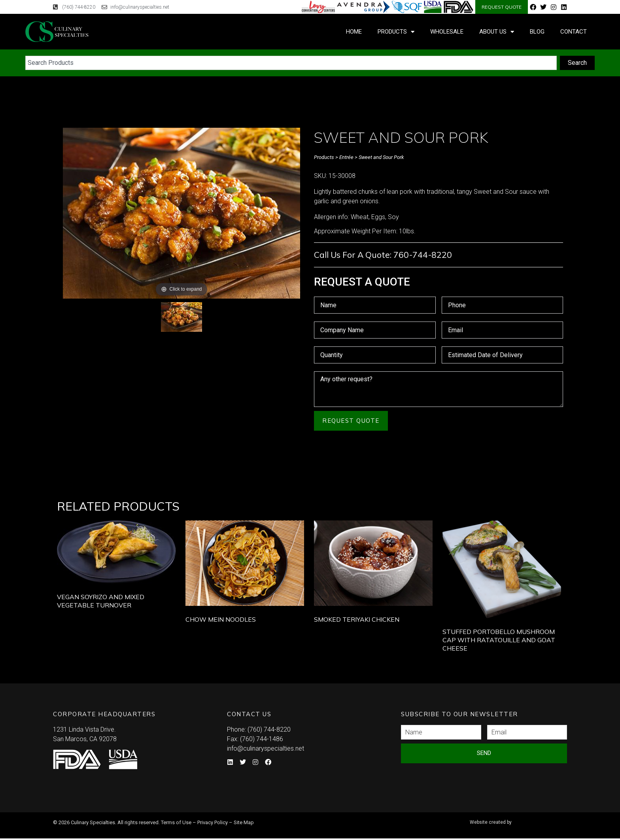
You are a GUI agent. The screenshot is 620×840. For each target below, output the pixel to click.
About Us (497, 32)
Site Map (244, 822)
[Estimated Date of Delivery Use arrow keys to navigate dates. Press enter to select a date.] (503, 355)
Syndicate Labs (517, 819)
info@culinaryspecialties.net (266, 748)
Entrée (346, 157)
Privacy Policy (213, 822)
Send (484, 753)
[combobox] (291, 63)
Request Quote (351, 421)
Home (354, 32)
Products (396, 32)
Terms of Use (176, 822)
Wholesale (447, 32)
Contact (574, 32)
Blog (537, 32)
